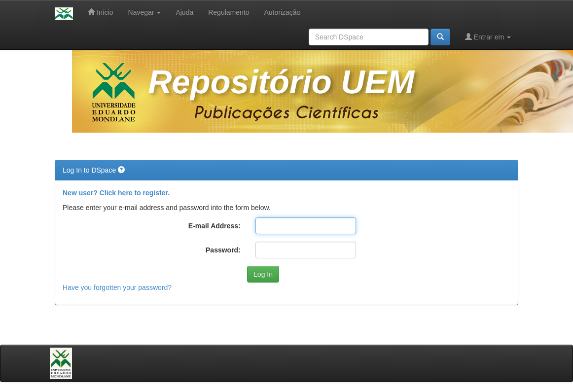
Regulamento (229, 12)
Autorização (282, 12)
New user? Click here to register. (116, 193)
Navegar (145, 12)
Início (100, 12)
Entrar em (488, 37)
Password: (223, 250)
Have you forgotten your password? (117, 287)
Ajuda (184, 12)
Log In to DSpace (90, 170)
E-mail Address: (215, 226)
